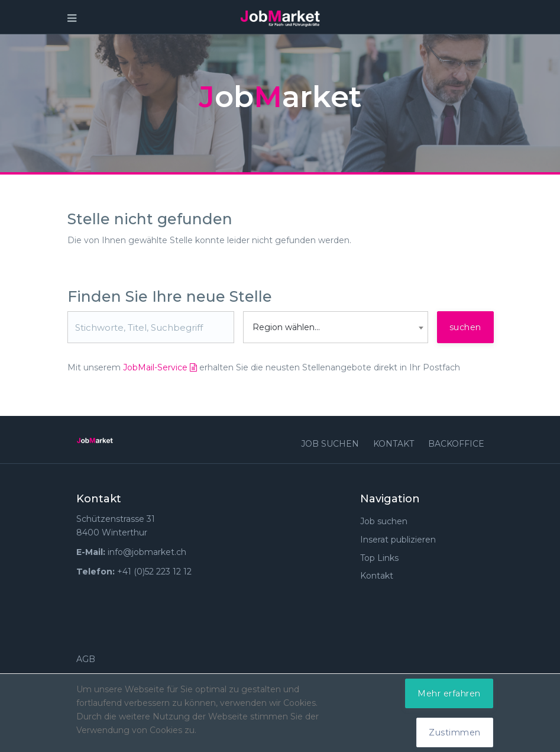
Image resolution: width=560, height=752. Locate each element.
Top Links (379, 558)
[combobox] (336, 327)
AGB (86, 659)
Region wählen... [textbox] (286, 327)
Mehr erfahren (449, 693)
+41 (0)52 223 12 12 (154, 572)
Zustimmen (455, 732)
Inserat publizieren (398, 540)
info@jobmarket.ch (147, 552)
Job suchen (330, 444)
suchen (465, 327)
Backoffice (456, 444)
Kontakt (394, 444)
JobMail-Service (160, 367)
